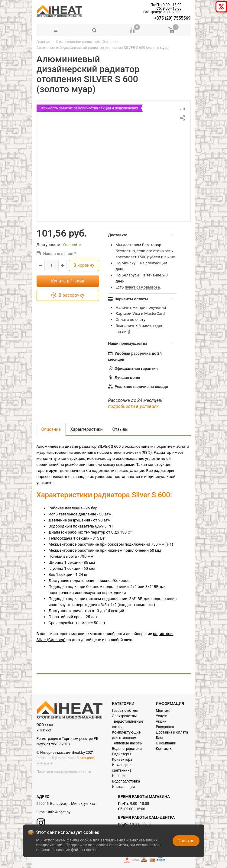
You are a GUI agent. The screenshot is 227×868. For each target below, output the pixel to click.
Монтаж (163, 711)
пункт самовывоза (142, 287)
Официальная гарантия (136, 368)
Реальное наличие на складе (141, 387)
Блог (160, 738)
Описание (51, 429)
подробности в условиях (134, 406)
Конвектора (122, 760)
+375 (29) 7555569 (172, 18)
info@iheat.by (59, 812)
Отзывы (120, 429)
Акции (161, 721)
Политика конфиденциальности (64, 772)
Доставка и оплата (172, 732)
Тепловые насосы (127, 743)
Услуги (162, 716)
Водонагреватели (127, 749)
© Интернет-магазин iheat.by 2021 (65, 753)
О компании (166, 743)
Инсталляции (123, 787)
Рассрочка (165, 727)
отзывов (87, 758)
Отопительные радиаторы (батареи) (87, 42)
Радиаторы (122, 754)
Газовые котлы (125, 711)
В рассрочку (68, 295)
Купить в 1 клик (68, 281)
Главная (44, 42)
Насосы (119, 776)
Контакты (164, 749)
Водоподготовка (126, 781)
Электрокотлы (125, 716)
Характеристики (87, 429)
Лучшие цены (127, 378)
